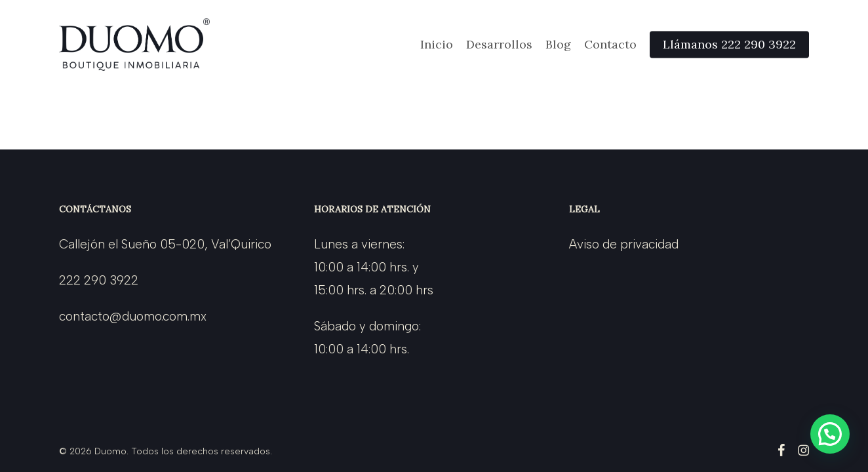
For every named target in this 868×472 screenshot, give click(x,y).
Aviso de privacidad (624, 244)
